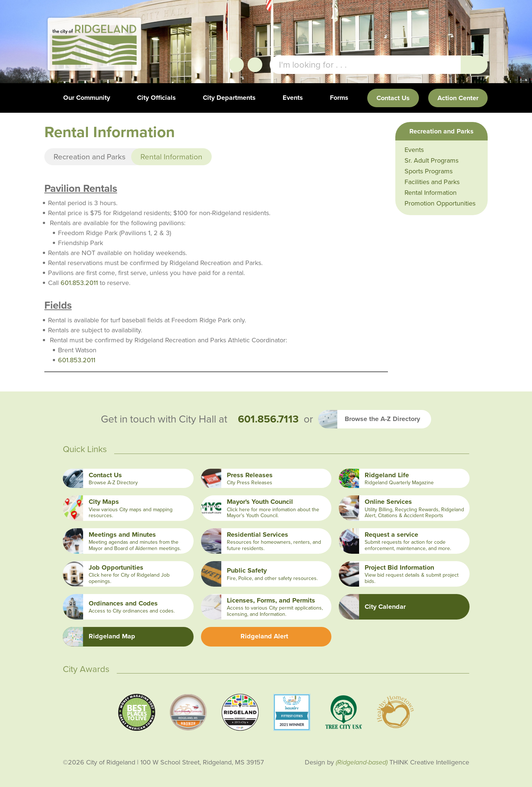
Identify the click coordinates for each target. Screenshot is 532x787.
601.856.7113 (268, 419)
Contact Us (393, 98)
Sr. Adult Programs (432, 160)
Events (293, 98)
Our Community (87, 98)
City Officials (156, 98)
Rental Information (431, 193)
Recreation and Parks (90, 157)
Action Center (458, 98)
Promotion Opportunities (440, 203)
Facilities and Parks (432, 182)
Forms (339, 98)
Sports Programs (429, 171)
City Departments (229, 98)
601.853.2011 (79, 283)
